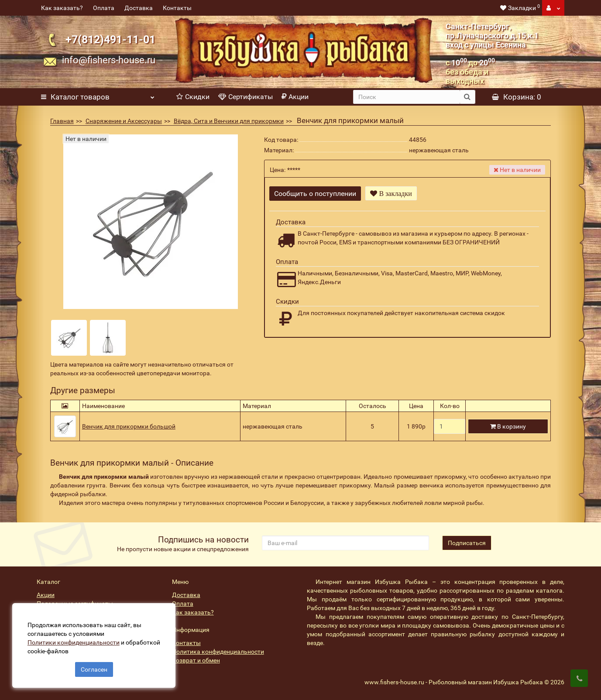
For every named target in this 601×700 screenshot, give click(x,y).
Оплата (104, 8)
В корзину (508, 426)
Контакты (177, 8)
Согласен (94, 669)
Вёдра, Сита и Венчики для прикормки (229, 121)
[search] (407, 97)
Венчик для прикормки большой (129, 426)
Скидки (193, 97)
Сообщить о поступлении (315, 194)
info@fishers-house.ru (109, 60)
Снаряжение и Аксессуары (124, 121)
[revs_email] (345, 543)
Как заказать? (62, 8)
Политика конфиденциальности (218, 652)
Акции (295, 97)
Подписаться (467, 543)
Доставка (139, 8)
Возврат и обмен (196, 660)
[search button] (467, 97)
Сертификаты (246, 97)
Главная (62, 121)
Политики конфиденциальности (74, 642)
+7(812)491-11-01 (110, 39)
